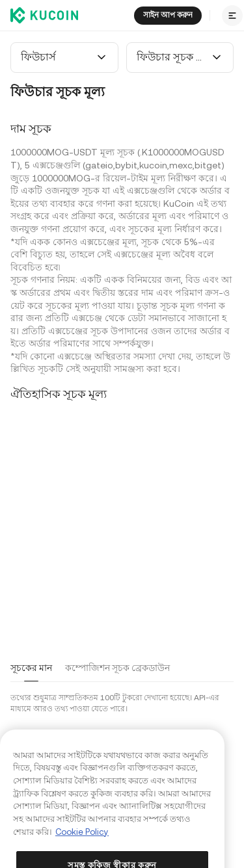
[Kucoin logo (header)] (44, 15)
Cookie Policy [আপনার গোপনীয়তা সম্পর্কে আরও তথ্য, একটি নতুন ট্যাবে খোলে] (82, 848)
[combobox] (64, 57)
